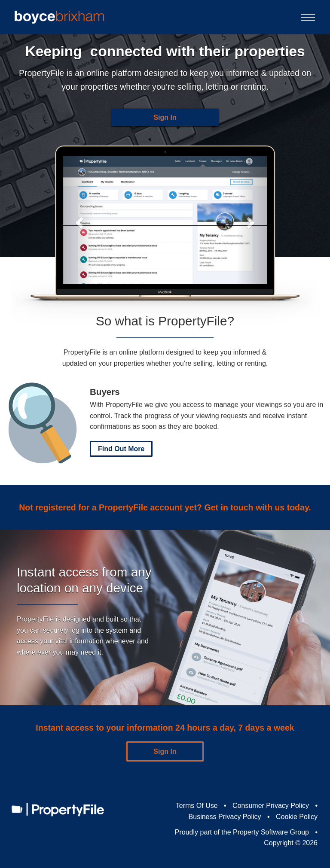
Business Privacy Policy (225, 817)
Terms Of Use (197, 806)
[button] (78, 220)
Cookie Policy (297, 817)
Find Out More (121, 449)
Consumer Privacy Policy (271, 806)
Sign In (165, 117)
